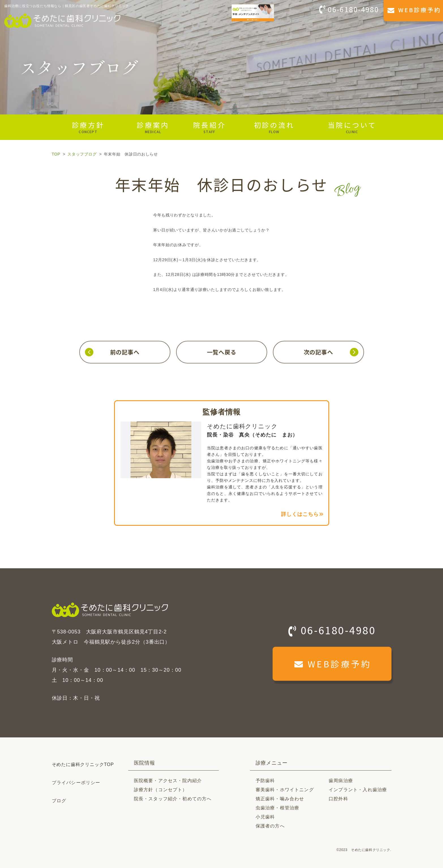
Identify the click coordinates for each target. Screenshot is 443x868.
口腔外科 (338, 799)
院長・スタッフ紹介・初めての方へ (173, 799)
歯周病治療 (341, 781)
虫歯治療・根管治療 (278, 808)
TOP (56, 154)
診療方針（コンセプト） (161, 790)
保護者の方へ (270, 826)
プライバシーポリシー (76, 783)
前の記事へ (125, 352)
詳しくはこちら (300, 514)
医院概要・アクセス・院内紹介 (168, 781)
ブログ (59, 801)
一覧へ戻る (222, 352)
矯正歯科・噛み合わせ (280, 799)
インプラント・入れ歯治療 (358, 790)
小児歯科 (265, 817)
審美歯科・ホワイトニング (285, 790)
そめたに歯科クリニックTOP (83, 764)
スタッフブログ (82, 154)
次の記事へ (318, 352)
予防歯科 (265, 781)
